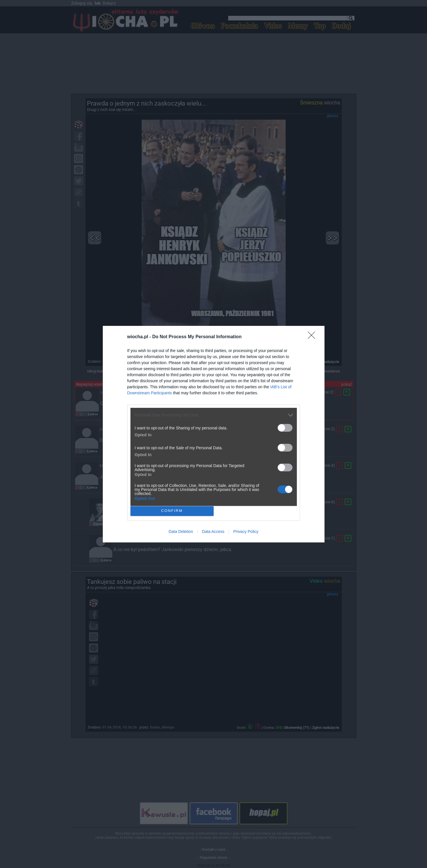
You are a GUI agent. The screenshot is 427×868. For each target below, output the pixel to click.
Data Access (213, 531)
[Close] (313, 337)
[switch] (285, 428)
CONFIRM (172, 511)
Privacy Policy (246, 531)
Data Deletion (181, 531)
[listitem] (214, 415)
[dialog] (214, 434)
